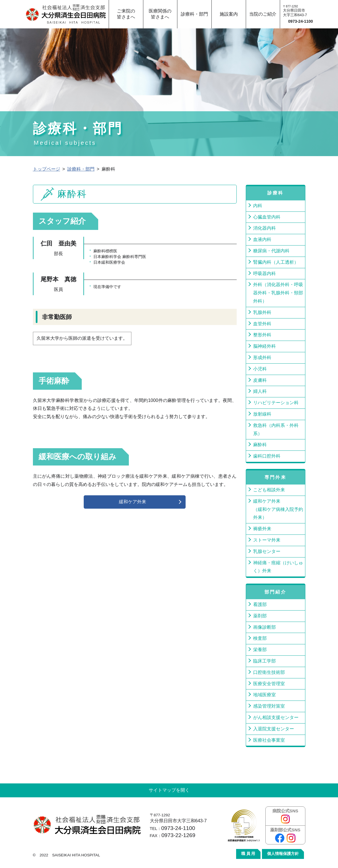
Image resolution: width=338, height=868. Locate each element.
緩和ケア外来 (133, 502)
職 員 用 (248, 854)
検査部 (260, 638)
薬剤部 (260, 616)
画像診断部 (264, 627)
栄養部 (260, 650)
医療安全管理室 (269, 684)
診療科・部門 (81, 169)
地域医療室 (264, 695)
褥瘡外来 (262, 529)
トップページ (47, 169)
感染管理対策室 (269, 706)
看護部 (260, 604)
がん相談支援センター (276, 717)
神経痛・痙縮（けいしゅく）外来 (278, 567)
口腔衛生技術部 (269, 672)
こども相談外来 (269, 490)
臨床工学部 (264, 661)
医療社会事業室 (269, 740)
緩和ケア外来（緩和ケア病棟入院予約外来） (278, 509)
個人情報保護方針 (283, 854)
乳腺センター (267, 551)
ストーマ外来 (267, 540)
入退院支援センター (274, 729)
